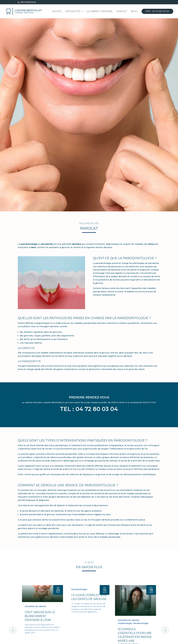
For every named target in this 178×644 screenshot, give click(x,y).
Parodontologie (79, 589)
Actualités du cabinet (35, 606)
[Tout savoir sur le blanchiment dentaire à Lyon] (42, 594)
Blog (134, 12)
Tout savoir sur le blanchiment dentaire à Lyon (40, 616)
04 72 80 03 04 (97, 409)
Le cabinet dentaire (100, 12)
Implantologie (125, 623)
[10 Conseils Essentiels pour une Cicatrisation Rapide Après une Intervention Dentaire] (136, 600)
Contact (122, 12)
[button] (165, 630)
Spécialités (73, 12)
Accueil (57, 12)
